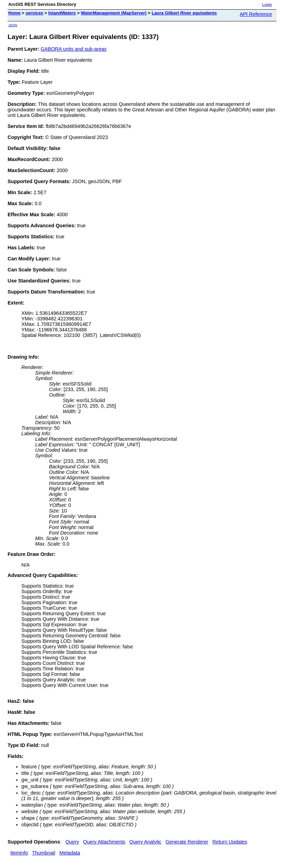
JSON (13, 25)
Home (14, 13)
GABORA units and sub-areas (74, 49)
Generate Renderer (187, 842)
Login (267, 4)
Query (72, 842)
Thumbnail (44, 853)
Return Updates (230, 842)
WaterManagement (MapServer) (114, 13)
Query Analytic (146, 842)
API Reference (256, 14)
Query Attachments (104, 842)
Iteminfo (19, 853)
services (34, 13)
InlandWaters (62, 13)
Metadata (70, 853)
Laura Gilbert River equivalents (184, 13)
